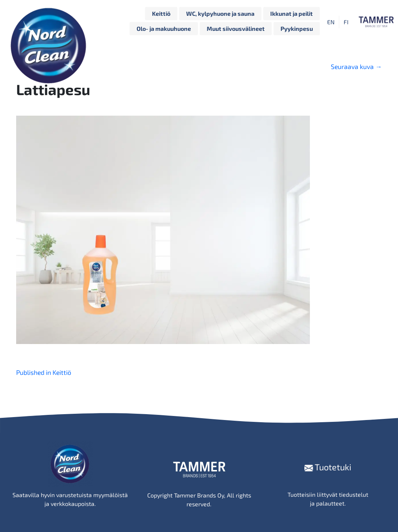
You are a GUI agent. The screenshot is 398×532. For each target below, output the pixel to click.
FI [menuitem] (346, 22)
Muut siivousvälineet (236, 28)
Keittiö (161, 13)
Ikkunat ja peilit (292, 13)
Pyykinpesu (297, 28)
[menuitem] (331, 22)
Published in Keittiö (44, 372)
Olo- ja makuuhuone (164, 28)
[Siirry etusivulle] (50, 22)
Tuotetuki (328, 467)
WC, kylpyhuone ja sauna (220, 13)
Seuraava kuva (356, 66)
